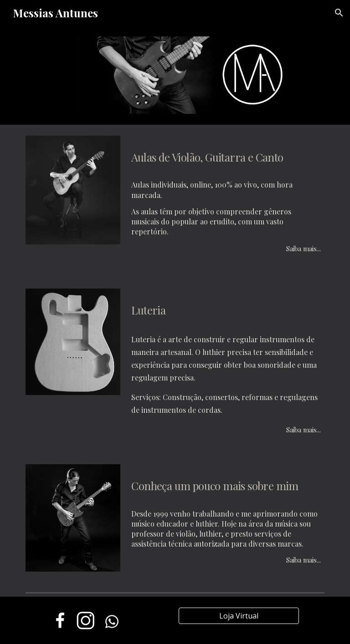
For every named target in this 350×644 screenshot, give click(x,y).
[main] (226, 155)
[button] (339, 13)
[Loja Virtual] (239, 616)
